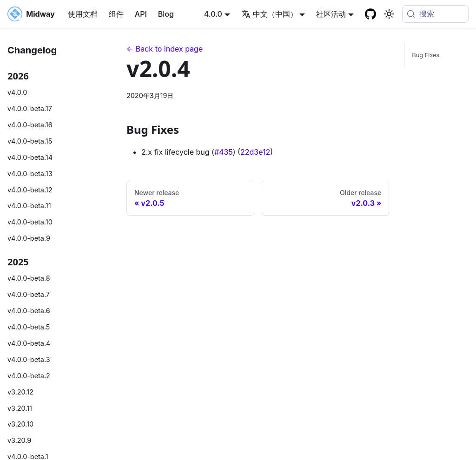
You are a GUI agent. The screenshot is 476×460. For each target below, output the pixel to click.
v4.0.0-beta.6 (29, 311)
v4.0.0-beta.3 (29, 359)
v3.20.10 (20, 424)
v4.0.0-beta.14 (30, 157)
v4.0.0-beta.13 (30, 174)
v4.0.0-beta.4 (29, 343)
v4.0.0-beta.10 (30, 222)
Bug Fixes (426, 55)
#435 (224, 152)
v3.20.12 (20, 392)
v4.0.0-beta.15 (30, 141)
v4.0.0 (17, 92)
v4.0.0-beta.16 (30, 125)
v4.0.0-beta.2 (29, 376)
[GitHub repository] (370, 14)
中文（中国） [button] (269, 14)
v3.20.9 (19, 440)
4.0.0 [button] (213, 14)
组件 (116, 14)
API (141, 14)
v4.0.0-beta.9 (29, 238)
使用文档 (83, 14)
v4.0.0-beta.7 (29, 294)
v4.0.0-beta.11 (29, 206)
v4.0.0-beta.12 (30, 190)
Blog (166, 14)
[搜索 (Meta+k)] (435, 14)
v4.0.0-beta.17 (30, 108)
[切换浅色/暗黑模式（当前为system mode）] (389, 14)
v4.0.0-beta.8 (29, 278)
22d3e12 (255, 152)
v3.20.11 (20, 408)
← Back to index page (165, 49)
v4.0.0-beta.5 (29, 327)
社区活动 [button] (331, 14)
